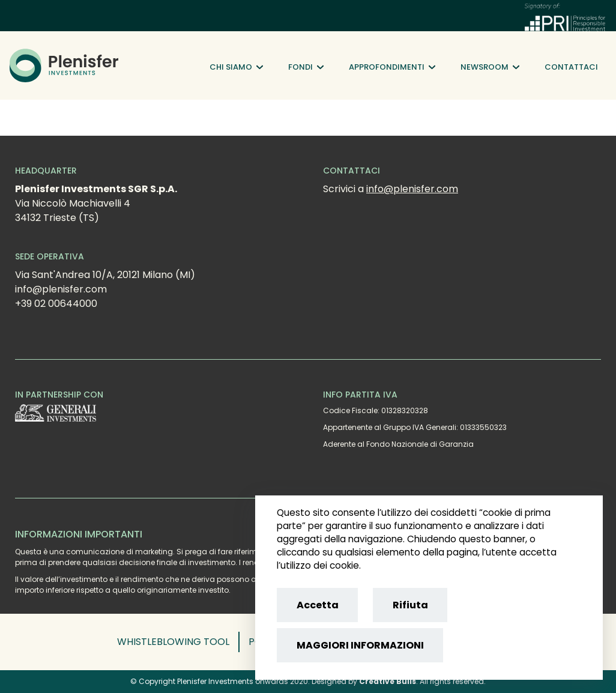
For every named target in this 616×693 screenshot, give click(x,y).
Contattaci (571, 67)
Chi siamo (236, 67)
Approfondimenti (392, 67)
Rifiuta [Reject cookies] (410, 605)
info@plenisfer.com (412, 189)
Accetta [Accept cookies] (318, 605)
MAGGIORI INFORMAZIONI (360, 645)
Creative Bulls (388, 681)
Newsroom (490, 67)
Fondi (306, 67)
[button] (178, 642)
